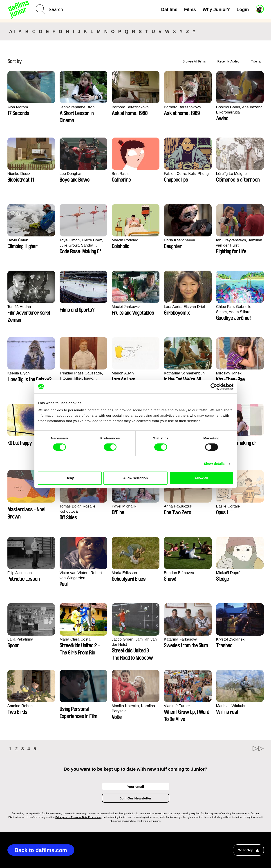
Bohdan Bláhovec (179, 573)
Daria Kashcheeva (180, 240)
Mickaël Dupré (228, 573)
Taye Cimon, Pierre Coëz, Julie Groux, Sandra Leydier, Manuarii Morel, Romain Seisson (81, 243)
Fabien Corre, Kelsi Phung (186, 174)
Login (243, 9)
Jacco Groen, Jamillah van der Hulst (134, 642)
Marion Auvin (123, 373)
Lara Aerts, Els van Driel (184, 307)
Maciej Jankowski (127, 307)
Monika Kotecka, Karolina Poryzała (133, 708)
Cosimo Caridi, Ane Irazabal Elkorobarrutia (240, 110)
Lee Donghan (71, 174)
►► (258, 749)
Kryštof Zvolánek (230, 639)
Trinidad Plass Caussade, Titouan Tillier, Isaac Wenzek (81, 376)
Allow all (201, 478)
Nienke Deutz (19, 174)
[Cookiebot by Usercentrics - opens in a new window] (214, 387)
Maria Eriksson (124, 573)
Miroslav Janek (229, 373)
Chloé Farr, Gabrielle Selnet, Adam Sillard (234, 309)
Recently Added (228, 61)
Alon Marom (18, 107)
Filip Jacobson (20, 573)
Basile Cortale (228, 506)
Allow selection (135, 478)
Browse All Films (194, 61)
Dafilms (169, 9)
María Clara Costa (75, 639)
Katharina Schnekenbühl (185, 373)
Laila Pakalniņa (20, 639)
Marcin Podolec (125, 240)
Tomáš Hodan (19, 307)
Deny (70, 478)
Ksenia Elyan (19, 373)
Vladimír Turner (177, 706)
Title (254, 61)
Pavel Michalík (124, 506)
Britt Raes (120, 174)
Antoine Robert (20, 706)
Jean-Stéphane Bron (77, 107)
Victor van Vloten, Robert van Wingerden (81, 575)
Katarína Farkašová (181, 639)
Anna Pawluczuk (178, 506)
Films (190, 9)
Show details (214, 464)
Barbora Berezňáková (130, 107)
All (12, 31)
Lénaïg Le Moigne (231, 174)
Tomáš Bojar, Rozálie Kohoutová (78, 509)
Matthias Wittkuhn (231, 706)
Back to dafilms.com (41, 850)
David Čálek (18, 240)
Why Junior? (216, 9)
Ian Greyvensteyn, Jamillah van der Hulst (239, 243)
